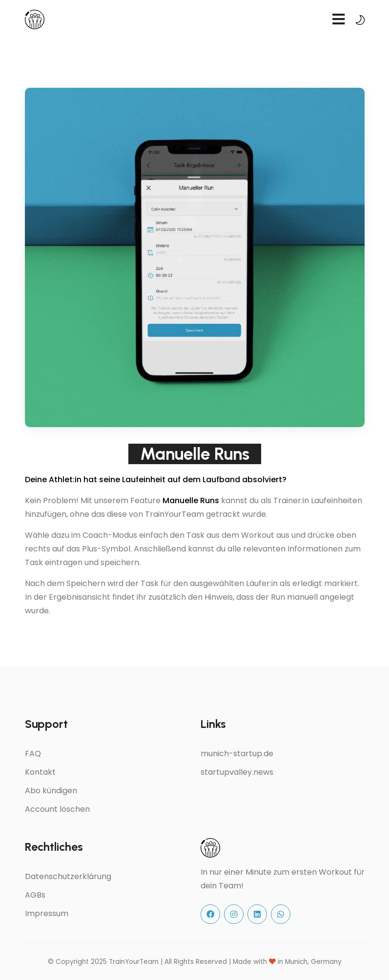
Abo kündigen (51, 791)
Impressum (47, 913)
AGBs (35, 895)
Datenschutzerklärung (68, 876)
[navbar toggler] (339, 20)
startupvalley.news (237, 772)
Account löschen (57, 809)
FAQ (33, 754)
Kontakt (40, 772)
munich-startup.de (237, 754)
